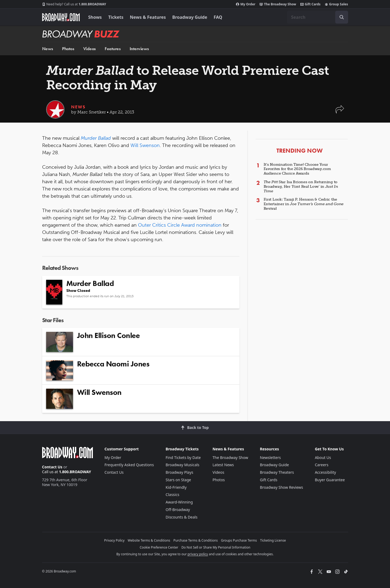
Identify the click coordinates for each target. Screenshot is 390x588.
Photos (68, 49)
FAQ (218, 17)
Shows (95, 17)
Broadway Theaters (277, 472)
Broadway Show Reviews (281, 487)
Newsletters (270, 457)
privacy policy (198, 554)
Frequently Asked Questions (129, 465)
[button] (340, 112)
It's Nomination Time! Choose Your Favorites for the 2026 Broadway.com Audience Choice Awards (297, 169)
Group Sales (336, 4)
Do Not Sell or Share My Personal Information (216, 547)
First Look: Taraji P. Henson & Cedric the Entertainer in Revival (304, 204)
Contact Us (52, 467)
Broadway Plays (179, 472)
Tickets (116, 17)
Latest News (223, 465)
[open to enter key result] (342, 17)
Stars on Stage (178, 480)
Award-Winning (179, 502)
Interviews (139, 49)
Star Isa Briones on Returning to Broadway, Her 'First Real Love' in (301, 187)
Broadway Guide (190, 17)
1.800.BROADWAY (74, 4)
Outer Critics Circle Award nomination (180, 225)
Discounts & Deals (182, 517)
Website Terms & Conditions (149, 540)
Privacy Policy (114, 540)
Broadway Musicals (183, 465)
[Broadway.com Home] (61, 17)
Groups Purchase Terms (239, 540)
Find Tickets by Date (183, 457)
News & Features (148, 17)
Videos (90, 49)
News (48, 49)
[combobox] (318, 17)
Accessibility (325, 472)
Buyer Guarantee (330, 480)
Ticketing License (273, 540)
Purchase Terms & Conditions (196, 540)
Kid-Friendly (176, 487)
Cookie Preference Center (159, 547)
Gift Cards (310, 4)
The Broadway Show (278, 4)
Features (113, 49)
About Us (323, 457)
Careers (322, 465)
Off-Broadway (178, 510)
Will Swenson (145, 145)
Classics (172, 495)
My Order (246, 4)
